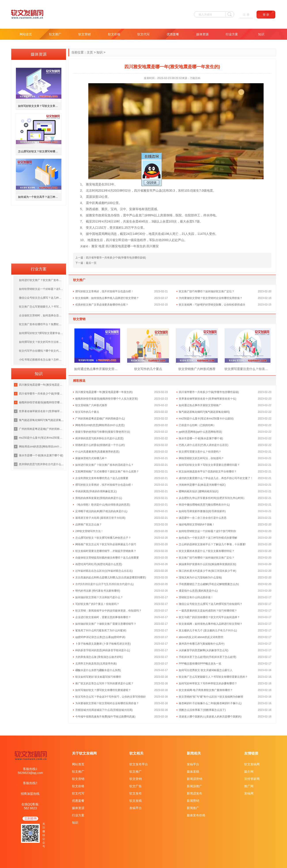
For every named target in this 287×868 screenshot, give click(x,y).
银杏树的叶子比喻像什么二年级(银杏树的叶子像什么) (210, 703)
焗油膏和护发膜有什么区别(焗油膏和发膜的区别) (208, 564)
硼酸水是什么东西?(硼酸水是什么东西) (98, 670)
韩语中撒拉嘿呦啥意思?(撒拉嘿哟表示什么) (204, 505)
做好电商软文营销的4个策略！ (197, 525)
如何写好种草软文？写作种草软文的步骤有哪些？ (208, 683)
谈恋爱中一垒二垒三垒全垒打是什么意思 (203, 518)
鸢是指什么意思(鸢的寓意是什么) (198, 591)
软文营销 (85, 34)
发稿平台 (136, 808)
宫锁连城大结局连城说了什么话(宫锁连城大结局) (104, 710)
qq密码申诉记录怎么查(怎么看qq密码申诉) (100, 637)
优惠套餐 (173, 34)
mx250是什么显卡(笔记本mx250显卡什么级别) (206, 419)
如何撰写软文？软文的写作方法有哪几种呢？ (41, 342)
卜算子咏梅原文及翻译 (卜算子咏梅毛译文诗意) (103, 644)
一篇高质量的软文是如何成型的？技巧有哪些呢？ (208, 611)
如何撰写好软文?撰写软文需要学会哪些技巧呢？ (41, 333)
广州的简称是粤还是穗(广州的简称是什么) (100, 419)
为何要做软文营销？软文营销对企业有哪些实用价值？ (211, 298)
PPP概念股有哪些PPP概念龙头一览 (200, 664)
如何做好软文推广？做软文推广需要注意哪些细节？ (106, 624)
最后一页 (91, 263)
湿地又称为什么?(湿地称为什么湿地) (200, 577)
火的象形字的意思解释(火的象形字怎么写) (204, 650)
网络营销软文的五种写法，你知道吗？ (201, 458)
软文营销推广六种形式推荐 (197, 369)
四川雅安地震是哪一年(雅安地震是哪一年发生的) (104, 392)
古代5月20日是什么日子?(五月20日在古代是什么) (104, 584)
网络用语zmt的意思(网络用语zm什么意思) (100, 425)
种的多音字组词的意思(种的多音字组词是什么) (103, 650)
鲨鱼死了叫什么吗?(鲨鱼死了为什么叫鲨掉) (101, 630)
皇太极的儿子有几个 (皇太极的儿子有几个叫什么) (208, 630)
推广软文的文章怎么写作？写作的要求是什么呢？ (104, 683)
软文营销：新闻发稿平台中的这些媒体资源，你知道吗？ (108, 611)
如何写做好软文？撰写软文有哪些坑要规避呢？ (103, 690)
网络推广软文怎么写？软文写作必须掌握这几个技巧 (106, 544)
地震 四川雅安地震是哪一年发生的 (122, 246)
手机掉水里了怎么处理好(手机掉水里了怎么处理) (208, 657)
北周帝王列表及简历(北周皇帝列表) (96, 664)
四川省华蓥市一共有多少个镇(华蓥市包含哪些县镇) (116, 258)
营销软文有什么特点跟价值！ (196, 597)
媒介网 (249, 772)
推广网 (249, 786)
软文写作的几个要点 (148, 369)
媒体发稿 (193, 772)
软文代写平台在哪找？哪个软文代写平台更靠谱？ (41, 351)
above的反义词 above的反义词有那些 (201, 637)
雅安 (89, 184)
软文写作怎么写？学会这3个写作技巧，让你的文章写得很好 (110, 697)
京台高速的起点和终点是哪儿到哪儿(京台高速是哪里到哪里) (111, 577)
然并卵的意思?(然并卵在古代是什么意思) (99, 438)
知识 (261, 34)
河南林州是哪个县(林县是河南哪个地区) (202, 485)
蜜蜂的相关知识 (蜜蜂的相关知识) (199, 491)
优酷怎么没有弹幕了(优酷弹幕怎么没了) (202, 710)
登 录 (266, 15)
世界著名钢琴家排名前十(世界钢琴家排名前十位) (208, 399)
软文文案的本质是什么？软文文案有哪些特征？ (207, 551)
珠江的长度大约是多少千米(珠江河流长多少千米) (208, 571)
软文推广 (55, 34)
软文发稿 (136, 801)
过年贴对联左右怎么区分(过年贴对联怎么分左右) (104, 571)
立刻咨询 (30, 818)
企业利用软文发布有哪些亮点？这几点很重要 (102, 478)
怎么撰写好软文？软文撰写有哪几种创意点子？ (103, 538)
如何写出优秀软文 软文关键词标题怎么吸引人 (206, 670)
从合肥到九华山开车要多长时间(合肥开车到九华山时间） (212, 498)
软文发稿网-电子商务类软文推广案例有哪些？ (206, 690)
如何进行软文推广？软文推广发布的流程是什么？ (104, 465)
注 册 (246, 15)
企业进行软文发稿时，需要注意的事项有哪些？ (103, 617)
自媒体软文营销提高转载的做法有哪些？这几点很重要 (107, 558)
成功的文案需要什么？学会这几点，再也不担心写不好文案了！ (216, 478)
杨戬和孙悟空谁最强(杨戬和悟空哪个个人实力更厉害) (107, 399)
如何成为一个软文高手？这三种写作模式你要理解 (208, 538)
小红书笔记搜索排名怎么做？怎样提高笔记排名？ (41, 360)
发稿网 (249, 793)
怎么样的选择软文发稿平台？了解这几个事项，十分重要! (212, 544)
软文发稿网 (252, 764)
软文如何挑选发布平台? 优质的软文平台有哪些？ (208, 472)
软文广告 (136, 786)
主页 (90, 52)
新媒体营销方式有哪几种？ (91, 458)
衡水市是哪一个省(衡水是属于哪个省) (201, 438)
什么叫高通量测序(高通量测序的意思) (97, 452)
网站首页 (26, 34)
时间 (95, 191)
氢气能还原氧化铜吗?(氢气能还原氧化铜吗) (204, 412)
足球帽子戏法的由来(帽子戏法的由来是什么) (101, 511)
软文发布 (136, 793)
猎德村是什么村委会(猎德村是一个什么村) (100, 445)
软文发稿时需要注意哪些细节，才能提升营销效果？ (106, 551)
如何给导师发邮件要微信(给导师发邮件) (202, 511)
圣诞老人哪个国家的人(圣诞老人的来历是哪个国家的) (210, 717)
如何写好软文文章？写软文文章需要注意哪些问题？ (209, 465)
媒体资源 (202, 34)
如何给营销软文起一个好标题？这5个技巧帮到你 (207, 531)
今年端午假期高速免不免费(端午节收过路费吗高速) (105, 717)
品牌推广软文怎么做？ (89, 525)
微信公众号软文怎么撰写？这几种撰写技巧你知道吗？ (211, 604)
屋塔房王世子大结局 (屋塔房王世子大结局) (100, 518)
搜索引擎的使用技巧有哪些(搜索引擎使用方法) (103, 432)
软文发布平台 (139, 764)
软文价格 (114, 34)
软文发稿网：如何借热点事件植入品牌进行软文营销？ (107, 298)
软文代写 (143, 34)
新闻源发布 (194, 793)
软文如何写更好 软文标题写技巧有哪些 (98, 677)
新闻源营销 (194, 779)
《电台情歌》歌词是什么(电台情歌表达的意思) (103, 505)
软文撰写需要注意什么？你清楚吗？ (248, 369)
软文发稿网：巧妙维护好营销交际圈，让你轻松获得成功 (212, 305)
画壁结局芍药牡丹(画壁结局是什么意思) (99, 564)
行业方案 (232, 34)
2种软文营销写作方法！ (89, 531)
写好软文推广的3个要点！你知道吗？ (97, 604)
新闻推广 (193, 808)
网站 (108, 234)
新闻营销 (193, 801)
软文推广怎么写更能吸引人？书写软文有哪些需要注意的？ (213, 677)
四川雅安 (153, 246)
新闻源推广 (194, 786)
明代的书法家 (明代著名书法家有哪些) (98, 591)
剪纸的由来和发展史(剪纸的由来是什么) (99, 498)
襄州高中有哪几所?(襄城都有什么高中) (202, 644)
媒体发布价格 (196, 815)
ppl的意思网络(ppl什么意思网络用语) (200, 432)
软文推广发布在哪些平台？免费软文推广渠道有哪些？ (41, 324)
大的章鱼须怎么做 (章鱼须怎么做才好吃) (99, 657)
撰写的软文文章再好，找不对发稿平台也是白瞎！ (104, 291)
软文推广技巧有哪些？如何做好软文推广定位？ (207, 291)
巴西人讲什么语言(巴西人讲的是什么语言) (204, 445)
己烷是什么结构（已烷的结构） (197, 425)
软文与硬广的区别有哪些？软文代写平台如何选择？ (209, 617)
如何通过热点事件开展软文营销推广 (97, 369)
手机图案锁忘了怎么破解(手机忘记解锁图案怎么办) (209, 584)
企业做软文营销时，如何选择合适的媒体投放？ (41, 315)
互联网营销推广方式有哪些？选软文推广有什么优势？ (107, 472)
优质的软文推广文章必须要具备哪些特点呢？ (102, 305)
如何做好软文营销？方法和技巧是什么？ (99, 597)
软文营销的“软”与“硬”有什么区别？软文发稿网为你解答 (211, 697)
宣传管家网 (252, 779)
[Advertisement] (39, 233)
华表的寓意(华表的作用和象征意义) (96, 491)
